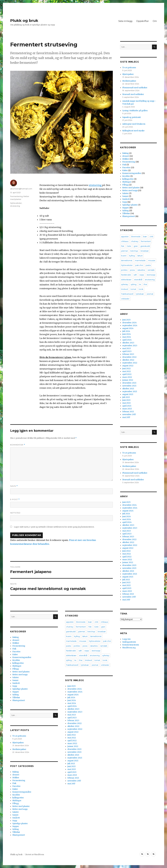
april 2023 (72, 718)
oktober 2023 (73, 709)
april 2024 (72, 706)
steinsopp (96, 651)
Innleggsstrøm (129, 642)
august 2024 (73, 695)
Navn (14, 486)
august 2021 (73, 761)
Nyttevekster (16, 203)
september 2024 (75, 692)
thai (81, 660)
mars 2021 (72, 775)
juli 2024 (71, 698)
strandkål (83, 655)
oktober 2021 (73, 755)
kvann (69, 636)
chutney (70, 627)
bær (90, 622)
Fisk (14, 649)
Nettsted (15, 513)
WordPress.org (129, 648)
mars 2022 (72, 743)
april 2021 (72, 772)
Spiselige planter (20, 689)
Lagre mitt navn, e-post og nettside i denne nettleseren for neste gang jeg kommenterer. (54, 527)
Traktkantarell (72, 665)
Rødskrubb (71, 651)
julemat (82, 631)
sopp (87, 651)
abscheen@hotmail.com (21, 189)
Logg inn (126, 639)
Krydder (16, 660)
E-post (15, 499)
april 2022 (72, 741)
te (75, 660)
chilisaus (104, 622)
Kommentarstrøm (131, 645)
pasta (69, 646)
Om (155, 21)
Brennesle (81, 622)
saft (80, 651)
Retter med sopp (20, 675)
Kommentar (18, 445)
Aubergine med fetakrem (134, 124)
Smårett (16, 683)
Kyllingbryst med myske (133, 131)
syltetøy (106, 655)
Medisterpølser (19, 749)
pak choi (107, 641)
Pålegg (16, 669)
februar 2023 (73, 721)
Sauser (15, 680)
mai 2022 (72, 738)
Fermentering (16, 196)
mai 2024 (72, 703)
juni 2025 (72, 686)
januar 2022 (73, 746)
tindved (88, 660)
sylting (69, 660)
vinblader (105, 665)
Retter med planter (21, 672)
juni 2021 (71, 766)
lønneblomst (96, 636)
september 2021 (75, 758)
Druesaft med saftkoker (133, 94)
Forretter (16, 652)
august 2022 (73, 732)
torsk (105, 660)
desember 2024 (75, 689)
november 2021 (74, 752)
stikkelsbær (71, 655)
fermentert (81, 627)
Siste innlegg (125, 21)
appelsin (70, 622)
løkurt (85, 636)
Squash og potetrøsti (132, 117)
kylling (77, 636)
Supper (16, 692)
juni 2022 (72, 735)
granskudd (71, 631)
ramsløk (104, 646)
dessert (16, 640)
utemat (95, 665)
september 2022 (75, 729)
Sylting (16, 695)
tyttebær (85, 665)
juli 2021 (71, 764)
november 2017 (74, 781)
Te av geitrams (19, 736)
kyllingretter (18, 663)
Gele (96, 627)
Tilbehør (16, 698)
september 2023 (75, 712)
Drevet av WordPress (35, 855)
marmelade (71, 641)
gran (103, 627)
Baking (16, 637)
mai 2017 (71, 784)
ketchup (91, 631)
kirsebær (102, 631)
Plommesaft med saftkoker (135, 88)
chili (96, 622)
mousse (83, 641)
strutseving (95, 185)
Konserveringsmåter (22, 657)
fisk (90, 627)
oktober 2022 (73, 726)
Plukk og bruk (24, 20)
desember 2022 (75, 723)
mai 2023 (72, 715)
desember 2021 (74, 749)
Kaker (15, 655)
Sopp (15, 686)
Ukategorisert (19, 700)
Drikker (16, 643)
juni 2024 (72, 700)
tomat (97, 660)
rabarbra (94, 646)
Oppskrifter (143, 21)
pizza (85, 646)
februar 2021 (73, 778)
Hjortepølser (18, 743)
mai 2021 (72, 769)
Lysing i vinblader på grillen (135, 111)
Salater (16, 677)
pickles (77, 646)
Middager (17, 666)
